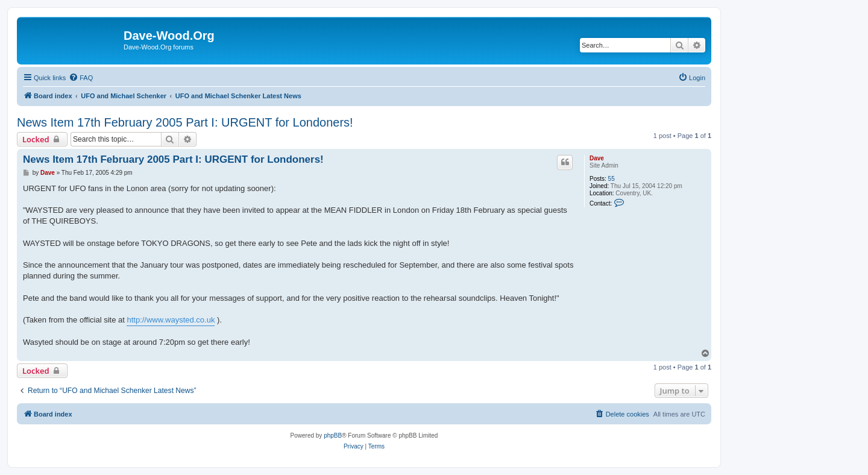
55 (612, 179)
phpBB (333, 436)
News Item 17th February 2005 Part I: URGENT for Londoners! (185, 122)
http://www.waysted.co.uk (171, 320)
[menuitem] (81, 78)
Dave (597, 158)
